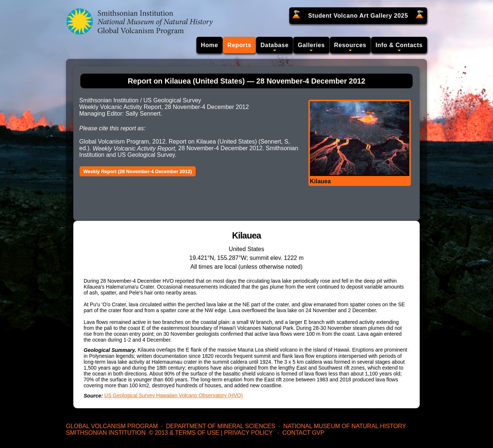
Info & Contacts (399, 45)
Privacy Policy (248, 433)
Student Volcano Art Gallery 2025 (358, 16)
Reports (239, 45)
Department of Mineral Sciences (220, 426)
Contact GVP (303, 433)
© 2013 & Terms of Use (184, 433)
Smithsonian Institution (106, 433)
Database (275, 45)
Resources (350, 45)
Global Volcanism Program (112, 426)
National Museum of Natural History (345, 426)
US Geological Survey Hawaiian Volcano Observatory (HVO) (174, 395)
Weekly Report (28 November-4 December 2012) (138, 171)
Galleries (311, 45)
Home (209, 45)
